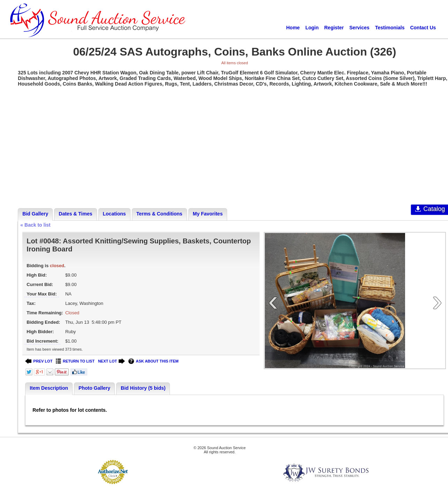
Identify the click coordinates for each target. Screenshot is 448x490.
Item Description (49, 388)
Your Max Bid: (42, 294)
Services (359, 28)
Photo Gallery (94, 388)
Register (334, 28)
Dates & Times (75, 214)
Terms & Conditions (159, 214)
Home (293, 28)
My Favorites (208, 214)
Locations (114, 214)
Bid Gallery (35, 214)
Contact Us (423, 28)
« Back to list (35, 225)
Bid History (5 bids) (143, 388)
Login (312, 28)
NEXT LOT (111, 361)
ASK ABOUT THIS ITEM (153, 361)
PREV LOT (39, 361)
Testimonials (390, 28)
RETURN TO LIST (75, 361)
